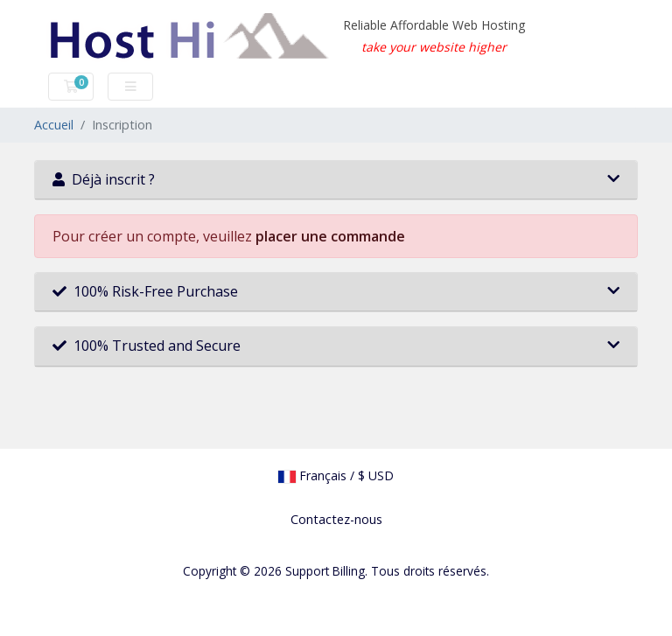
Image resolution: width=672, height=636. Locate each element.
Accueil (54, 125)
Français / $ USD (336, 475)
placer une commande (330, 236)
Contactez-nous (336, 519)
